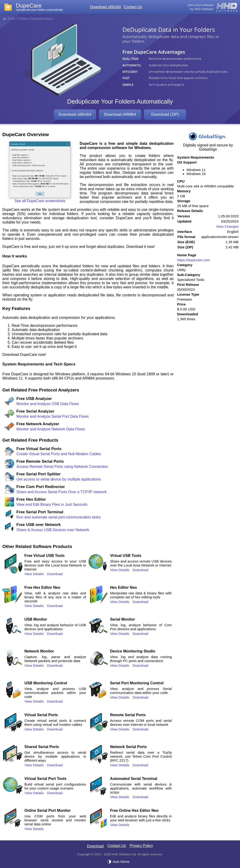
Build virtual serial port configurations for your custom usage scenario (55, 786)
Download (55, 574)
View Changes (227, 226)
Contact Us (133, 7)
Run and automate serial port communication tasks (59, 517)
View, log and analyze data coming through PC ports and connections (141, 659)
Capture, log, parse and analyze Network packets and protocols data (55, 659)
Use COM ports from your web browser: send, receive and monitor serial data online (55, 820)
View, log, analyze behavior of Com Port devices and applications (141, 627)
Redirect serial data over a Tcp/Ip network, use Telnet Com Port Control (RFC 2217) (141, 756)
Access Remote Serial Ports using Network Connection (62, 467)
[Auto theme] (120, 862)
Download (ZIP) (165, 114)
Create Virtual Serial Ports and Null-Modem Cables (59, 454)
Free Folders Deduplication (30, 19)
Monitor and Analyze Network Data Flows (51, 429)
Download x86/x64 (105, 7)
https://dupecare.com (194, 260)
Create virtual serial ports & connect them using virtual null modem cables (55, 723)
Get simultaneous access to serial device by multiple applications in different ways (55, 756)
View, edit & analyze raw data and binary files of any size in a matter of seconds (55, 597)
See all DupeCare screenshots (40, 201)
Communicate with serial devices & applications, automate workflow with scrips (141, 788)
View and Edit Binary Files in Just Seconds (52, 505)
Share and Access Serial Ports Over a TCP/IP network (61, 492)
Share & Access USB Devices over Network (53, 530)
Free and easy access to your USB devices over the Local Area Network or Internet (55, 565)
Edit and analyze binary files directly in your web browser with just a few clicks (141, 818)
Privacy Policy (141, 846)
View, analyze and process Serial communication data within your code (141, 691)
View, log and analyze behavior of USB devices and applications (55, 627)
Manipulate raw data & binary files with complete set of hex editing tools (141, 595)
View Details (34, 574)
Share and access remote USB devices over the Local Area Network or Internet (141, 563)
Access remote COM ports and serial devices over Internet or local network (141, 723)
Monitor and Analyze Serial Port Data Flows (53, 416)
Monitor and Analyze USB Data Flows (48, 404)
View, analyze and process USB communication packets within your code (55, 693)
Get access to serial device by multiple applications (59, 479)
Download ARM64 (120, 114)
